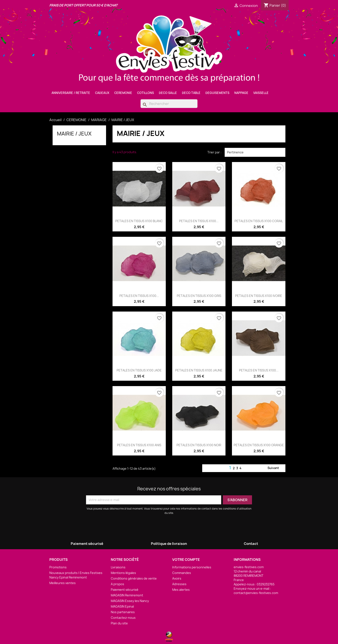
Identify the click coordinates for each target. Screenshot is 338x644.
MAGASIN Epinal (122, 606)
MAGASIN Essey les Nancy (130, 601)
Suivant (276, 468)
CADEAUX (102, 93)
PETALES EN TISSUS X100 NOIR (199, 445)
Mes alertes (181, 590)
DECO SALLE (168, 93)
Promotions (58, 567)
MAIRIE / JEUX (74, 134)
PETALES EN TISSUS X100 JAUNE (199, 370)
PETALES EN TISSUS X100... (199, 221)
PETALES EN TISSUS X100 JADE (139, 370)
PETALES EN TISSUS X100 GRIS (199, 296)
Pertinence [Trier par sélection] (255, 152)
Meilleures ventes (63, 583)
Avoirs (177, 578)
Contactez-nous (123, 618)
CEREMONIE (123, 93)
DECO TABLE (191, 93)
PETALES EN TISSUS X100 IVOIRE (259, 296)
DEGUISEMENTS (217, 93)
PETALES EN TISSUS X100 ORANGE (259, 445)
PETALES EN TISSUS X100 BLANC (139, 221)
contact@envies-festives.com (256, 593)
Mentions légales (123, 573)
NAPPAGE (241, 93)
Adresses (179, 584)
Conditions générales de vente (134, 578)
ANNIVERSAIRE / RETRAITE (71, 93)
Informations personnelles (192, 567)
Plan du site (119, 623)
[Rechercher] (169, 104)
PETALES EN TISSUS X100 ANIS (139, 445)
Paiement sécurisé (125, 590)
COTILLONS (146, 93)
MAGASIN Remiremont (127, 595)
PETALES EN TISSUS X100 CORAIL (259, 221)
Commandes (182, 573)
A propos (117, 584)
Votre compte (186, 560)
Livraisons (118, 567)
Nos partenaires (123, 612)
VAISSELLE (261, 93)
